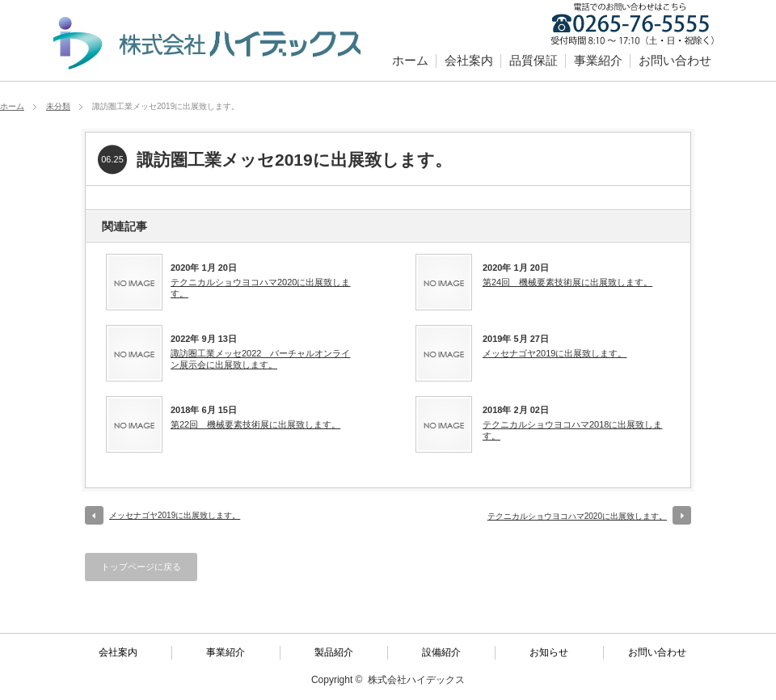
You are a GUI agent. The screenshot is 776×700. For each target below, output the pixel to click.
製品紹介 (334, 652)
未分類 (58, 106)
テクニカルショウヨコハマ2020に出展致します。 (260, 288)
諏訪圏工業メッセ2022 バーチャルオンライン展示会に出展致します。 (260, 359)
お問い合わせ (675, 60)
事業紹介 (598, 60)
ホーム (410, 60)
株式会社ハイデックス (416, 680)
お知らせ (549, 652)
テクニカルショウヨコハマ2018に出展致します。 (572, 430)
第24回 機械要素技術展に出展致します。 (567, 282)
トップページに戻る (141, 567)
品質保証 (533, 60)
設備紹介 (441, 652)
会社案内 (469, 60)
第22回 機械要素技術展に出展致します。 (255, 424)
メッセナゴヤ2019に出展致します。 (555, 353)
